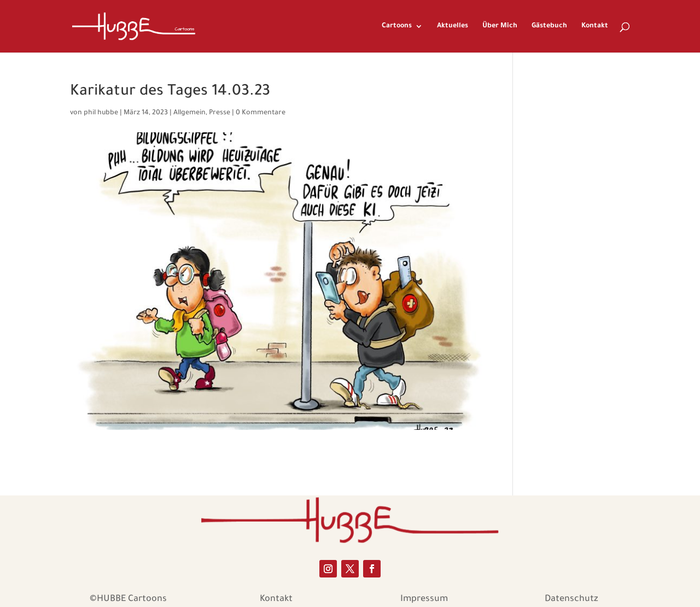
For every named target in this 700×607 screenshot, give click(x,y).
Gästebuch (549, 26)
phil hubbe (101, 113)
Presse (220, 113)
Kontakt (595, 26)
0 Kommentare (261, 113)
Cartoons (397, 26)
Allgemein (189, 113)
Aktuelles (453, 26)
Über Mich (500, 26)
